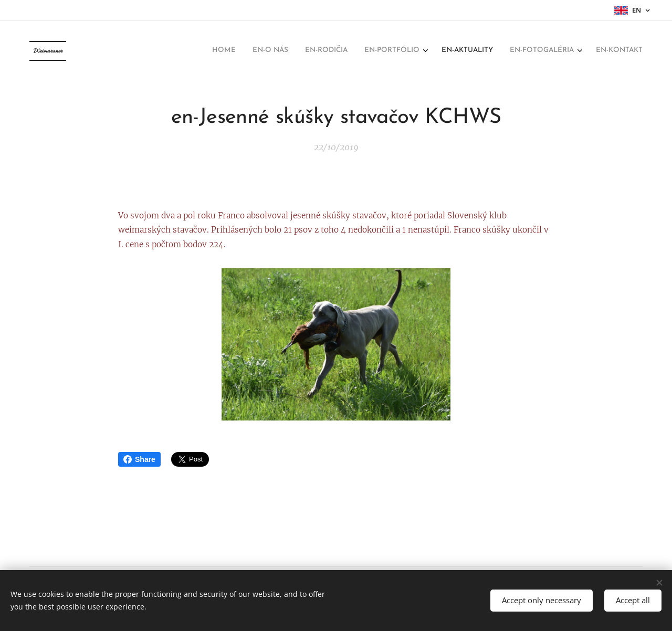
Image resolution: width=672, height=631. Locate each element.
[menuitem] (534, 51)
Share (139, 459)
